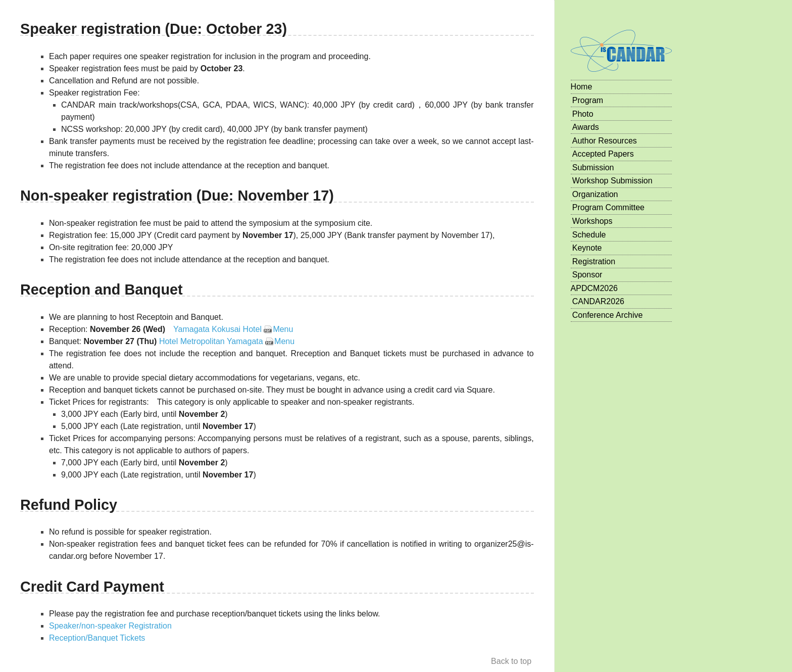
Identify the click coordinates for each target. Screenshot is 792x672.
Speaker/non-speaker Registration (110, 626)
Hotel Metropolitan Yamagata (211, 341)
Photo (583, 114)
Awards (586, 127)
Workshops (592, 221)
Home (582, 87)
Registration (594, 261)
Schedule (589, 235)
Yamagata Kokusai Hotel (217, 329)
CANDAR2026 (598, 301)
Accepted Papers (603, 154)
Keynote (587, 248)
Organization (595, 194)
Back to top (511, 661)
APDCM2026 (594, 288)
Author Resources (605, 141)
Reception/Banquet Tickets (97, 638)
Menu (283, 329)
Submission (593, 167)
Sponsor (587, 275)
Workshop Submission (612, 181)
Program (588, 100)
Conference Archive (608, 315)
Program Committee (608, 207)
